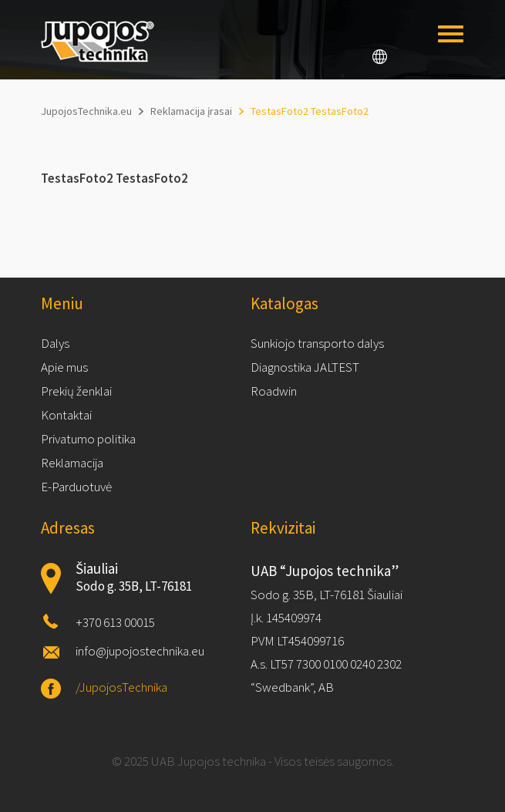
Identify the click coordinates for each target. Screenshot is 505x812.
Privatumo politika (88, 439)
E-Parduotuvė (76, 487)
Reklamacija (72, 463)
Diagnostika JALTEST (305, 367)
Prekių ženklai (76, 391)
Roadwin (274, 391)
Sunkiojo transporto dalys (317, 343)
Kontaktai (66, 415)
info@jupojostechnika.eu (140, 651)
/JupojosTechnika (121, 687)
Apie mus (64, 367)
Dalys (55, 343)
